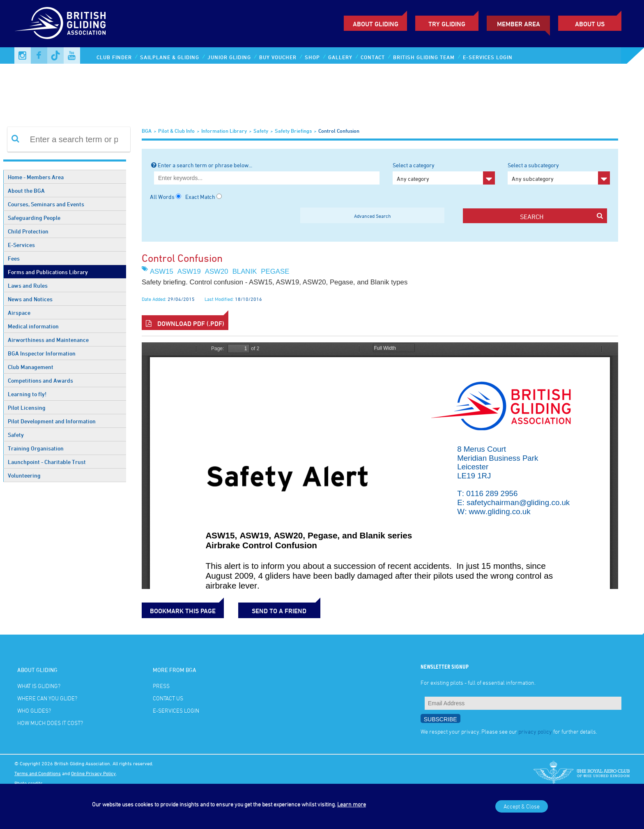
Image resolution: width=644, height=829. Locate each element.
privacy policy (535, 731)
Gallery (340, 57)
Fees (14, 258)
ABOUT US (590, 24)
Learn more (352, 804)
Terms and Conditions (38, 773)
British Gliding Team (424, 57)
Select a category (444, 173)
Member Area (519, 24)
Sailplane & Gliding (170, 57)
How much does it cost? (50, 723)
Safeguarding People (34, 218)
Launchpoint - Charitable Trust (47, 462)
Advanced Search (373, 216)
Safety (16, 435)
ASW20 (217, 271)
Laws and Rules (28, 285)
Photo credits (29, 783)
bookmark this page (183, 611)
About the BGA (26, 191)
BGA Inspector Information (42, 353)
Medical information (33, 326)
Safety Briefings (293, 131)
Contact (373, 57)
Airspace (19, 313)
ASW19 (189, 271)
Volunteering (24, 475)
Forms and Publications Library (48, 272)
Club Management (31, 367)
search (561, 216)
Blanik (245, 271)
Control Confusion (339, 131)
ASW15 (162, 271)
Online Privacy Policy (93, 773)
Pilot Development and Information (52, 421)
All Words (162, 197)
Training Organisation (36, 448)
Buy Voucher (278, 57)
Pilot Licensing (27, 408)
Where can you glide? (47, 698)
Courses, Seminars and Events (46, 204)
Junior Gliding (229, 57)
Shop (312, 57)
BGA (147, 131)
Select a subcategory (559, 173)
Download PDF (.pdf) (185, 323)
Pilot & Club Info (176, 131)
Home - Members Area (36, 177)
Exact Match (200, 197)
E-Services (21, 245)
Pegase (275, 271)
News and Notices (30, 299)
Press (161, 686)
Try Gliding (447, 24)
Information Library (224, 131)
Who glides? (34, 710)
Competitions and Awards (40, 380)
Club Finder (114, 57)
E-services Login (488, 57)
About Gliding (376, 24)
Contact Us (168, 698)
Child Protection (28, 231)
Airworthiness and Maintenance (48, 340)
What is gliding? (39, 686)
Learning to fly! (27, 394)
